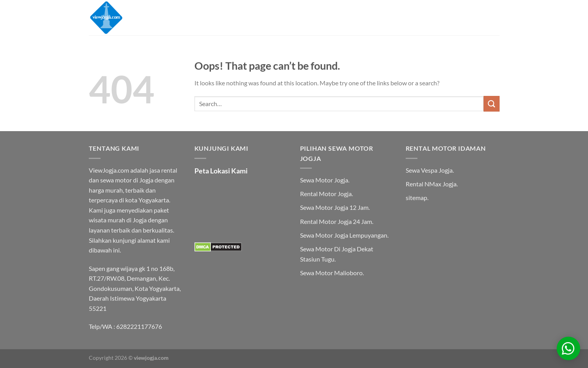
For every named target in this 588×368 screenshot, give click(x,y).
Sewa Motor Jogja (324, 180)
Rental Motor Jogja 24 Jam (336, 221)
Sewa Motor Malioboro (331, 273)
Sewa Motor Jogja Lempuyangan (344, 235)
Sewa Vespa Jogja (429, 170)
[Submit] (491, 104)
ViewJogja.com (109, 170)
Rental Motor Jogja (326, 194)
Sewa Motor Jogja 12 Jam (334, 207)
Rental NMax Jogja (431, 184)
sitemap (416, 198)
